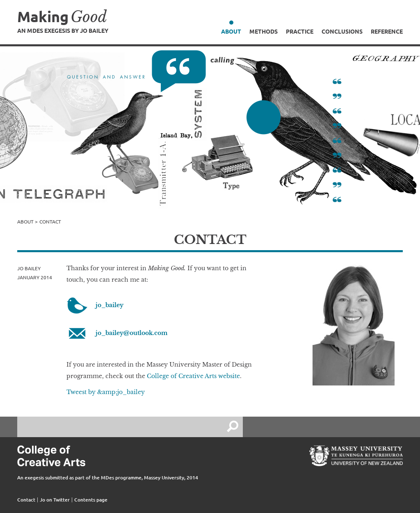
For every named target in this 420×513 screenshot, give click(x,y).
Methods (264, 31)
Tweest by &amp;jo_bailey (106, 392)
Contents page (91, 500)
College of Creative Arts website (193, 376)
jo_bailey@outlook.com (131, 333)
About (231, 31)
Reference (387, 31)
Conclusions (342, 31)
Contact (26, 500)
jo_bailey (110, 305)
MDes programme (121, 478)
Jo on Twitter (55, 500)
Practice (300, 31)
